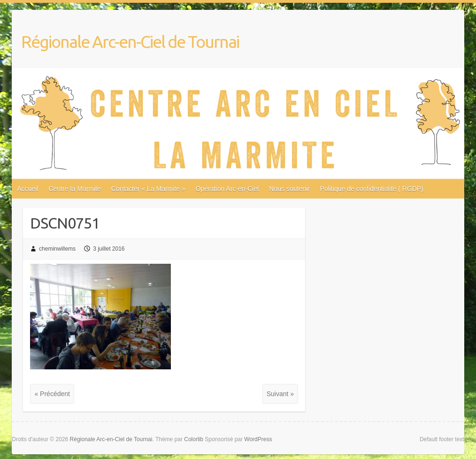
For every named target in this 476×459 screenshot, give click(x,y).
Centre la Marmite (74, 189)
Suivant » (280, 394)
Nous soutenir (289, 189)
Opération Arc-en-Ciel (227, 189)
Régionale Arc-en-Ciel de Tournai (130, 42)
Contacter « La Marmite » (148, 189)
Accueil (27, 189)
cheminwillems (57, 249)
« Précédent (52, 394)
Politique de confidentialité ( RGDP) (372, 189)
